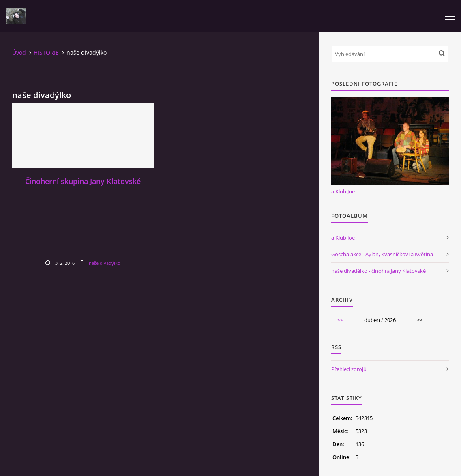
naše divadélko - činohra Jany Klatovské (378, 271)
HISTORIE (46, 53)
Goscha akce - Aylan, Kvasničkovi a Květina (382, 254)
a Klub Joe (343, 191)
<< (340, 320)
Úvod (19, 53)
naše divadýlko (105, 263)
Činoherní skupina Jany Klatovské (83, 181)
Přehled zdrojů (349, 369)
